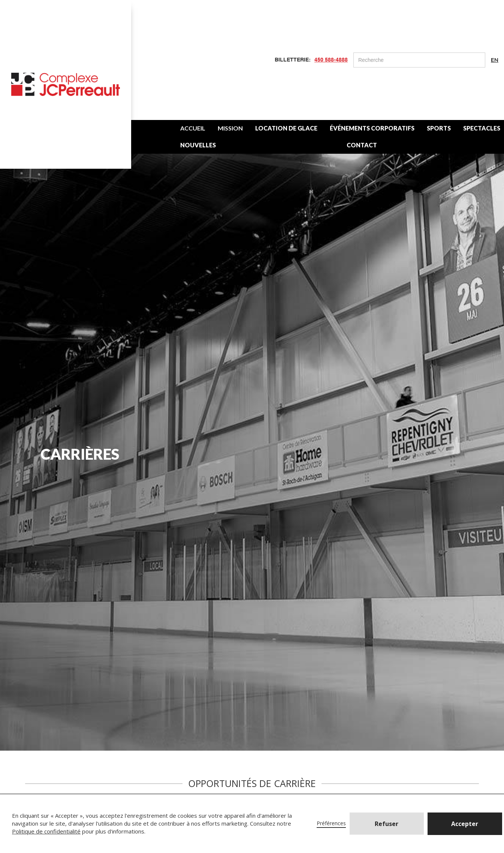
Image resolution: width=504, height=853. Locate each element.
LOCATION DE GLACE (286, 128)
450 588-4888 (331, 60)
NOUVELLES (198, 145)
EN (495, 60)
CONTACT (362, 145)
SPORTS (439, 128)
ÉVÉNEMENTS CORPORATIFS (372, 128)
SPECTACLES (482, 128)
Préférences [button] (331, 823)
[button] (465, 824)
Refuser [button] (387, 824)
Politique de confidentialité (46, 831)
